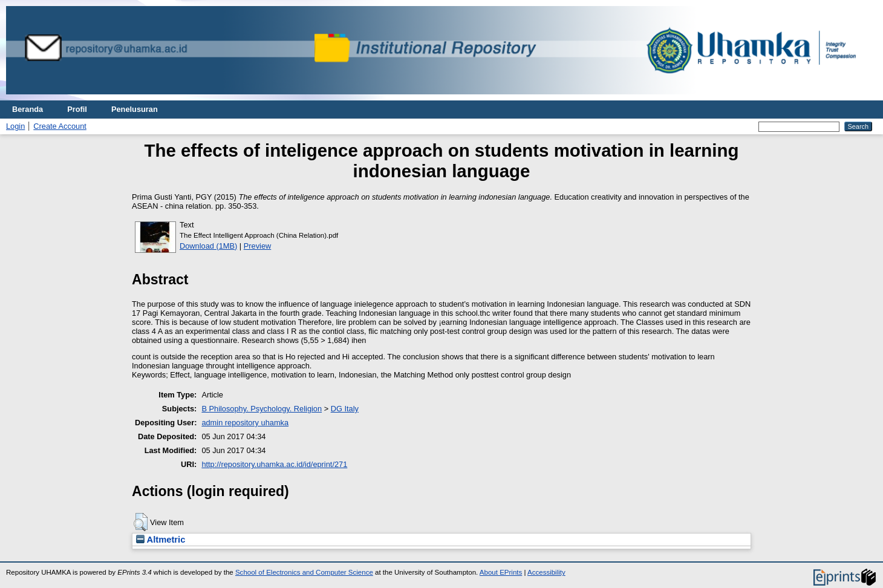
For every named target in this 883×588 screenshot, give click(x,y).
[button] (141, 522)
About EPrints (501, 572)
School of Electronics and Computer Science (304, 572)
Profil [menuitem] (77, 109)
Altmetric (161, 540)
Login (15, 126)
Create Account (60, 126)
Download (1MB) (208, 246)
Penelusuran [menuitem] (135, 109)
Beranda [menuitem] (28, 109)
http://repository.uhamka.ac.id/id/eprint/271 (274, 464)
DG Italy (345, 409)
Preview (258, 246)
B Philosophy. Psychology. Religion (262, 409)
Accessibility (546, 572)
